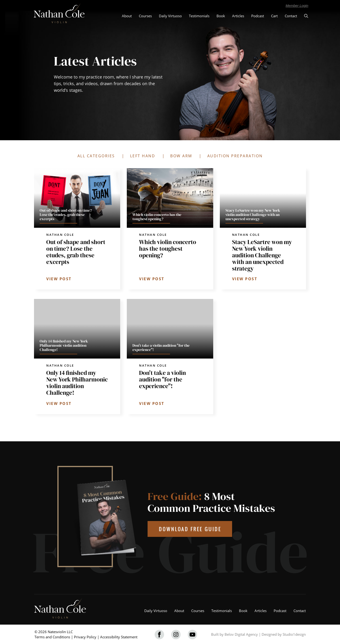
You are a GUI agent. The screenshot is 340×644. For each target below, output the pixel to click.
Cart (274, 16)
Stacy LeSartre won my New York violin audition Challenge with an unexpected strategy (262, 255)
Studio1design (294, 634)
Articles (238, 16)
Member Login (297, 6)
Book (221, 16)
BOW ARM (181, 156)
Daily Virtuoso (170, 16)
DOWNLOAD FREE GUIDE (190, 529)
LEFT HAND (143, 156)
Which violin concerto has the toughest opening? (168, 249)
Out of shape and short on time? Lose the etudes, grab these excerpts (76, 252)
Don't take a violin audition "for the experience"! (162, 379)
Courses (145, 16)
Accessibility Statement (119, 637)
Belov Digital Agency (241, 634)
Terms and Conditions (52, 637)
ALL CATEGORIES (96, 156)
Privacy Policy (85, 637)
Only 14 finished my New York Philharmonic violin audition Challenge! (77, 383)
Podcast (258, 16)
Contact (291, 16)
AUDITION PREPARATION (235, 156)
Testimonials (199, 16)
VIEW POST (59, 279)
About (127, 16)
